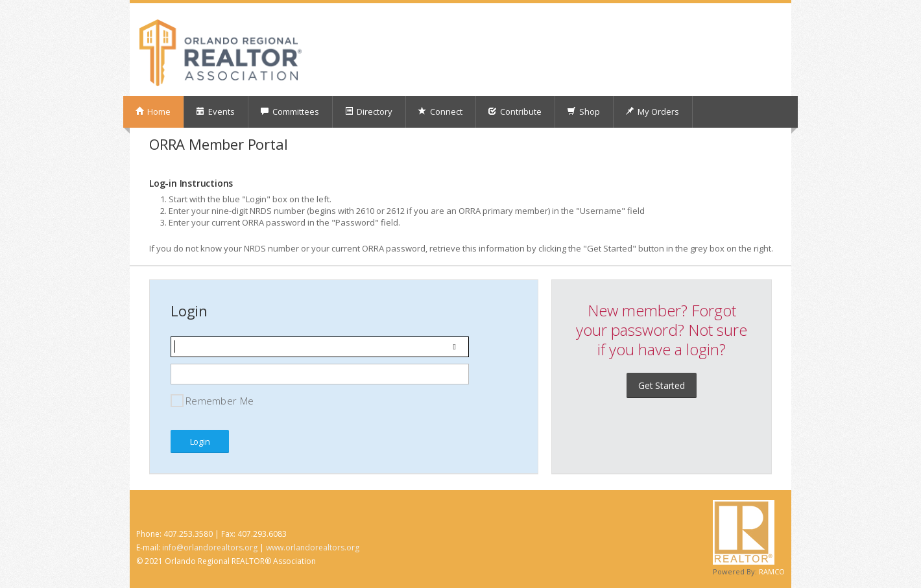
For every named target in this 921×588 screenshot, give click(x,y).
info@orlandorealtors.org (210, 547)
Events (215, 112)
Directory (368, 112)
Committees (290, 112)
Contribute (515, 112)
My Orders (652, 112)
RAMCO (772, 571)
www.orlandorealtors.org (313, 547)
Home (153, 112)
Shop (583, 112)
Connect (440, 112)
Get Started (662, 385)
